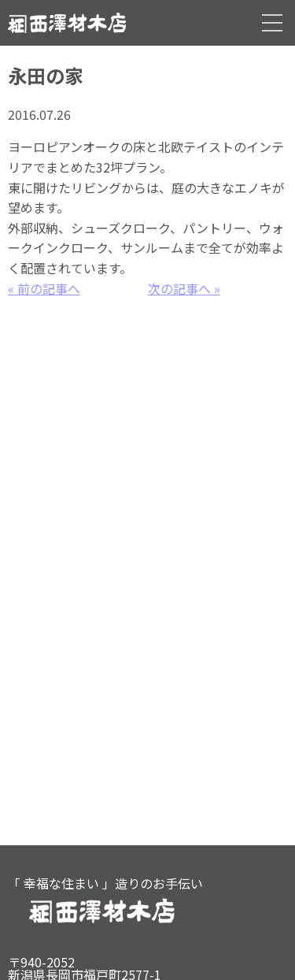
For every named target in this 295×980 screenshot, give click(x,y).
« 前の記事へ (44, 288)
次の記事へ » (184, 288)
